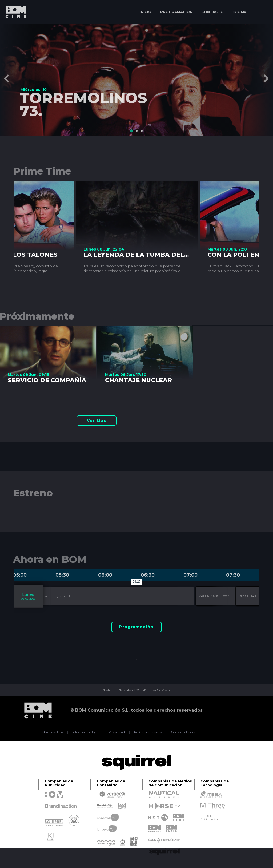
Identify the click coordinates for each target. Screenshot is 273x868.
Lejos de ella (47, 596)
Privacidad (117, 732)
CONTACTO (212, 12)
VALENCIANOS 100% (214, 596)
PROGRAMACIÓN (176, 12)
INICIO (146, 12)
